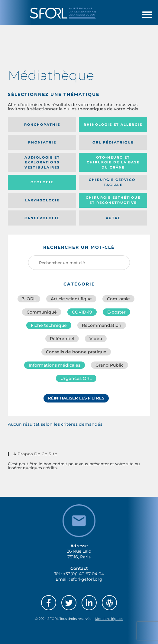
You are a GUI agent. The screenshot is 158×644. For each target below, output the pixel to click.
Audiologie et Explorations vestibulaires (42, 162)
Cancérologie (42, 218)
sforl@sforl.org (87, 579)
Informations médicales (55, 365)
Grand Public (110, 365)
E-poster (116, 312)
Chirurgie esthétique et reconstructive (113, 200)
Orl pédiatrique (113, 142)
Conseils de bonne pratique (76, 352)
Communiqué (42, 312)
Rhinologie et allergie (113, 125)
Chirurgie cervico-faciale (113, 182)
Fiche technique (49, 325)
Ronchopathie (42, 125)
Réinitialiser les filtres (76, 398)
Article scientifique (71, 299)
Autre (113, 218)
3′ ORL (29, 299)
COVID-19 (82, 312)
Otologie (42, 182)
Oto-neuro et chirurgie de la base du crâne (113, 162)
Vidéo (96, 339)
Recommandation (102, 325)
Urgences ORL (76, 378)
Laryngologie (42, 200)
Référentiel (62, 339)
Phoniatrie (42, 142)
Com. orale (118, 299)
